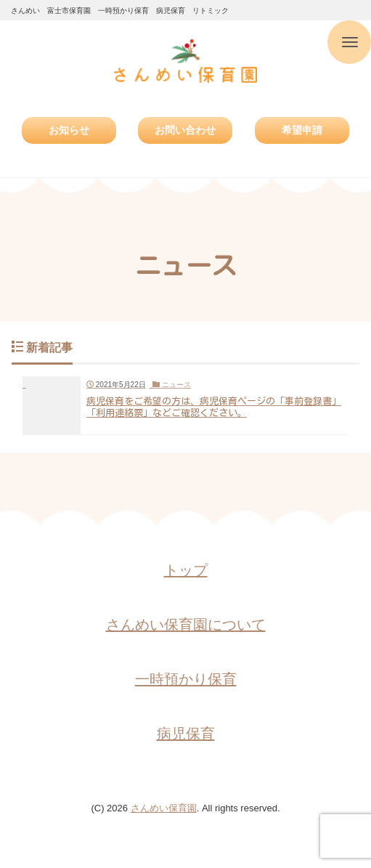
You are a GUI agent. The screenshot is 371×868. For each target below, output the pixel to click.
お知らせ (69, 130)
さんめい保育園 (164, 808)
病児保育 (186, 734)
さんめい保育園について (186, 625)
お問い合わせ (185, 130)
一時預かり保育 (186, 679)
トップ (186, 570)
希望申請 (302, 130)
